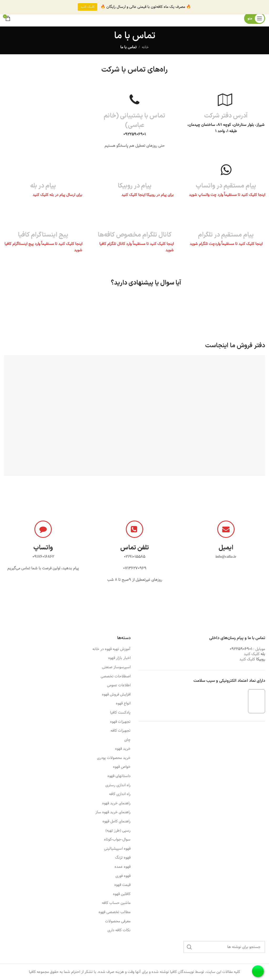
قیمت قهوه (122, 885)
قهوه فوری (123, 876)
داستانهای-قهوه (119, 776)
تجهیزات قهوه (120, 722)
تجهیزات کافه (121, 731)
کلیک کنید (252, 654)
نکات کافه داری (119, 930)
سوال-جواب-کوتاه (117, 840)
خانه (145, 47)
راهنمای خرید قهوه (116, 804)
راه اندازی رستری (118, 785)
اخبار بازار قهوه (119, 658)
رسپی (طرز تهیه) (118, 831)
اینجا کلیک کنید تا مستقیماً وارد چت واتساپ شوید (227, 195)
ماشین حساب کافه (116, 903)
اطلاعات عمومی (119, 686)
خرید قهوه (123, 749)
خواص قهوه (122, 767)
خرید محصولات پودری (114, 758)
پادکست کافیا (120, 713)
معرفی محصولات (118, 922)
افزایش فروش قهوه (116, 695)
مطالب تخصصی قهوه (115, 912)
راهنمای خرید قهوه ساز (113, 812)
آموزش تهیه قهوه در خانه (112, 649)
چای (127, 740)
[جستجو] (224, 947)
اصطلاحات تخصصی (116, 677)
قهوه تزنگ (123, 858)
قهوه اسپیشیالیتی (117, 849)
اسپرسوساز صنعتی (116, 667)
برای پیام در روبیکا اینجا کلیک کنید (147, 195)
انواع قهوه (123, 704)
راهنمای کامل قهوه (117, 822)
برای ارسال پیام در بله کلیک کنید (57, 195)
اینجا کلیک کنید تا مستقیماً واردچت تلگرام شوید (226, 244)
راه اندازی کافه (120, 794)
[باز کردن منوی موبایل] (255, 18)
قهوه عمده (123, 867)
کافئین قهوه (122, 894)
